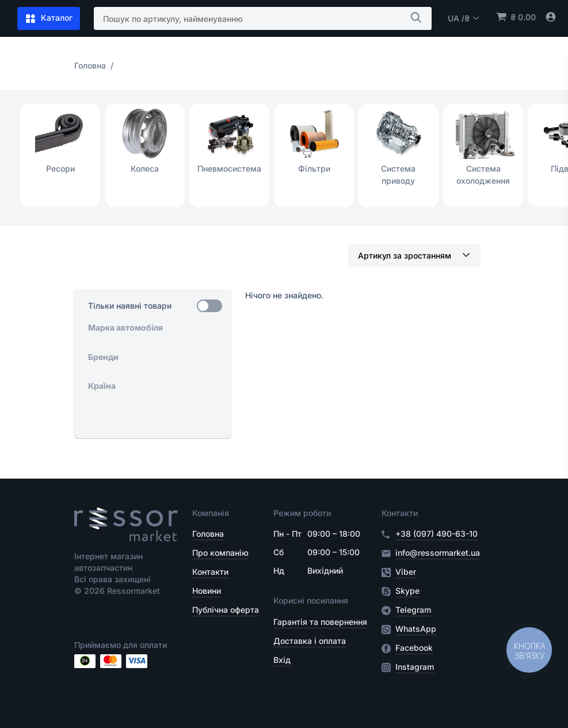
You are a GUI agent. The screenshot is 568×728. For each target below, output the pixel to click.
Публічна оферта (226, 610)
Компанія (211, 513)
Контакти (210, 572)
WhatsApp (416, 629)
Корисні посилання (311, 600)
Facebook (414, 648)
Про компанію (220, 553)
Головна (208, 534)
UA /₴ (464, 18)
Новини (207, 591)
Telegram (413, 610)
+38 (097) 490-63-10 (437, 534)
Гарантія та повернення (320, 622)
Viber (406, 572)
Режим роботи (302, 513)
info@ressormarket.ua (438, 553)
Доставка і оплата (310, 641)
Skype (407, 591)
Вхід (282, 660)
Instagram (415, 667)
